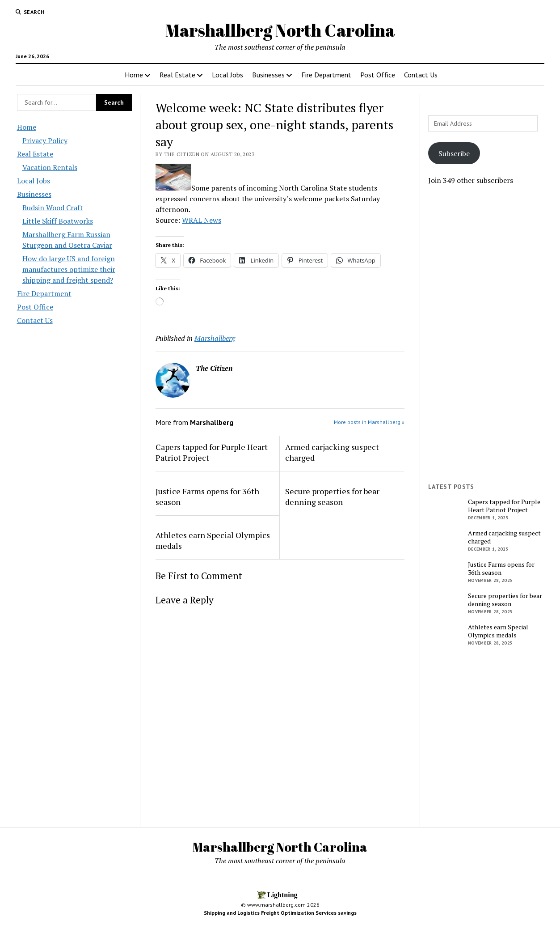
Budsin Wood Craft (53, 208)
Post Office (378, 75)
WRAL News (202, 220)
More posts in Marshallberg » (369, 422)
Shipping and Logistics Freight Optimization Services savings (280, 913)
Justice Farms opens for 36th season (207, 496)
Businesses (268, 75)
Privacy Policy (45, 140)
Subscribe (454, 153)
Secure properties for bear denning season (332, 496)
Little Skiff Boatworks (58, 221)
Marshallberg (215, 338)
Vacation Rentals (50, 167)
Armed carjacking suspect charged (332, 452)
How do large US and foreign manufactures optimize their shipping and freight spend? (69, 269)
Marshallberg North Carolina (280, 30)
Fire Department (326, 75)
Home (134, 75)
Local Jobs (227, 75)
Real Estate (177, 75)
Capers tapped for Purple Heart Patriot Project (212, 452)
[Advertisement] (486, 334)
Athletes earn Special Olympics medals (213, 540)
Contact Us (421, 75)
